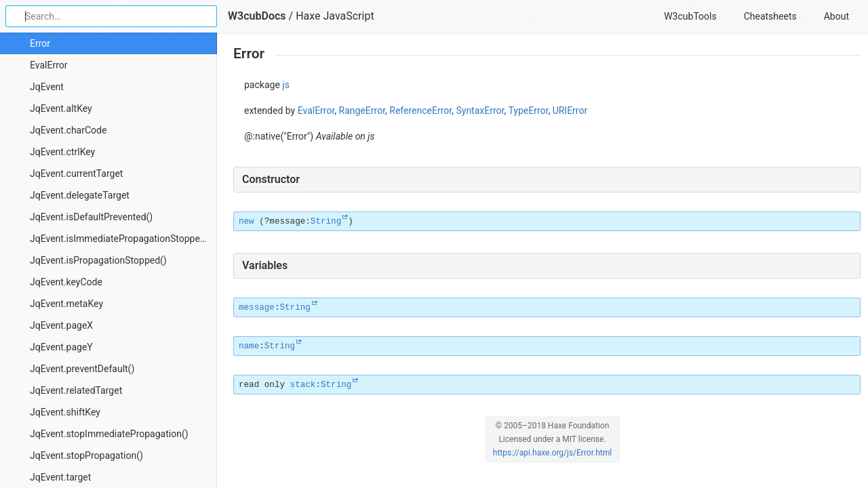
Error (40, 43)
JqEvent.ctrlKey (62, 152)
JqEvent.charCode (68, 130)
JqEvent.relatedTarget (76, 390)
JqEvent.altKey (61, 108)
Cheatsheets (770, 16)
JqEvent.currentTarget (76, 174)
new (246, 222)
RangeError (362, 110)
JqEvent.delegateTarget (80, 195)
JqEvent (47, 87)
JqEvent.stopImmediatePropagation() (109, 434)
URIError (570, 110)
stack (303, 385)
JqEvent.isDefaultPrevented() (91, 217)
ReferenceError (420, 110)
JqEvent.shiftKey (65, 412)
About (836, 16)
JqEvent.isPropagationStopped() (98, 260)
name (249, 346)
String (326, 222)
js (286, 85)
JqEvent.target (60, 477)
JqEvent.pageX (61, 325)
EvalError (49, 65)
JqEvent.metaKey (66, 304)
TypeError (528, 110)
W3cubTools (690, 16)
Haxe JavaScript (335, 16)
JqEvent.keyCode (66, 282)
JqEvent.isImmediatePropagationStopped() (121, 239)
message (257, 308)
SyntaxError (480, 110)
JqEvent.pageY (61, 347)
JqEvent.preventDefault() (82, 369)
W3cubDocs (257, 16)
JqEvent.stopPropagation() (86, 455)
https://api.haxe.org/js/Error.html (552, 453)
